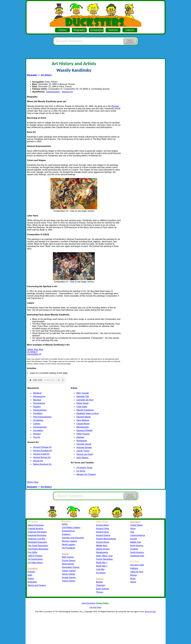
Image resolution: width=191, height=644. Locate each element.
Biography (79, 30)
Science (113, 30)
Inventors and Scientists (73, 538)
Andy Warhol (82, 458)
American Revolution (37, 532)
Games (130, 30)
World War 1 (102, 563)
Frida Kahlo (82, 407)
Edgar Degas (83, 403)
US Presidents (69, 548)
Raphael (80, 437)
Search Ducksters (130, 41)
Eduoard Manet (84, 417)
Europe (134, 539)
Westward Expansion (37, 542)
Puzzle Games (69, 560)
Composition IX (34, 354)
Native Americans (36, 525)
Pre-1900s (33, 552)
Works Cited (33, 482)
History (62, 30)
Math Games (68, 557)
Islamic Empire (103, 549)
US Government (35, 559)
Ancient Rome (103, 542)
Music (133, 579)
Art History (101, 573)
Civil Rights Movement (38, 549)
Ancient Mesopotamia (106, 539)
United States (136, 525)
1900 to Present (35, 556)
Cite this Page (95, 607)
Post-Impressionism (42, 417)
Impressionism (40, 410)
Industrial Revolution (37, 535)
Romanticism (39, 403)
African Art (38, 461)
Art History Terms (84, 468)
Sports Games (69, 574)
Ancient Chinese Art (42, 447)
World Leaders (69, 545)
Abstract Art (67, 92)
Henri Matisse (83, 420)
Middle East (136, 542)
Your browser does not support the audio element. (47, 380)
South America (137, 552)
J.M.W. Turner (83, 451)
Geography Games (71, 567)
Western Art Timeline (86, 474)
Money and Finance (37, 585)
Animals (31, 572)
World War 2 (102, 566)
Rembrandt (82, 441)
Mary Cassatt (83, 393)
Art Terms (81, 471)
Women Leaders (70, 541)
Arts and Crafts (137, 565)
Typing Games (69, 581)
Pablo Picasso (83, 434)
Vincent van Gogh (85, 454)
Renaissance (39, 396)
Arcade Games (69, 577)
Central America (138, 535)
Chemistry (101, 585)
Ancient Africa (102, 525)
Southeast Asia (137, 556)
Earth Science (103, 589)
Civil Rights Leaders (71, 528)
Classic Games (69, 571)
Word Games (68, 564)
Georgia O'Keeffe (85, 430)
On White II (32, 352)
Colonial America (36, 529)
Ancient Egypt (103, 532)
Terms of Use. (150, 612)
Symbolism (38, 420)
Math (30, 575)
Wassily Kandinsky (85, 410)
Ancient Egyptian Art (43, 451)
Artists (65, 524)
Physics (100, 592)
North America (137, 546)
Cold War (100, 569)
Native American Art (42, 464)
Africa (133, 529)
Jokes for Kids (137, 572)
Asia (132, 532)
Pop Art (37, 437)
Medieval (37, 393)
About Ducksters (89, 603)
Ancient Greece (103, 535)
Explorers (66, 534)
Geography (97, 30)
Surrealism (38, 430)
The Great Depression (38, 546)
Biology (99, 582)
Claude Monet (83, 424)
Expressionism (53, 92)
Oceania (134, 549)
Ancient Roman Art (42, 457)
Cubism (37, 424)
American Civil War (37, 539)
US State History (35, 563)
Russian (115, 106)
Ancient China (103, 529)
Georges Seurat (84, 444)
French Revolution (104, 559)
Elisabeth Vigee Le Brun (88, 413)
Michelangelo (83, 427)
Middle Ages (102, 546)
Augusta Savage (84, 447)
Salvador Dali (83, 396)
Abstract (37, 434)
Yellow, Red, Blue (35, 349)
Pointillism (38, 413)
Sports (133, 582)
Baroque (37, 400)
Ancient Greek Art (41, 454)
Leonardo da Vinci (85, 400)
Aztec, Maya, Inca (104, 556)
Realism (37, 407)
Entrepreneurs (68, 531)
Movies (134, 575)
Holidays (134, 568)
